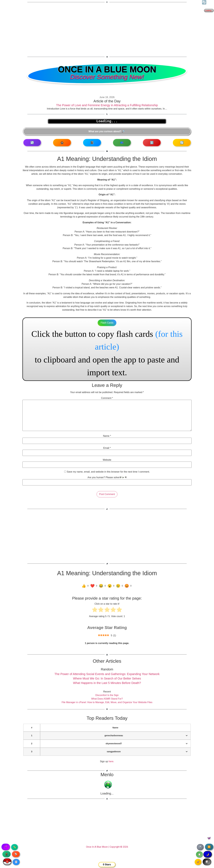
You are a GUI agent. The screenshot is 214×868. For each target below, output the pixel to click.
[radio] (95, 610)
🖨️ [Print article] (200, 847)
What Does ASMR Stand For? (107, 699)
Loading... (107, 793)
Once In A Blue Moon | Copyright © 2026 (107, 847)
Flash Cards (107, 323)
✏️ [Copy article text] (14, 847)
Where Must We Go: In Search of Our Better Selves (107, 678)
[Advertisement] (107, 28)
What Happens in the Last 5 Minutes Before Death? (107, 683)
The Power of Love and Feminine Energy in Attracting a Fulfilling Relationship (107, 105)
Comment (107, 398)
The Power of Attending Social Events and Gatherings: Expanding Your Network (107, 674)
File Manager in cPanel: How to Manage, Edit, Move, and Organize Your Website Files (107, 702)
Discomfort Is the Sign (107, 695)
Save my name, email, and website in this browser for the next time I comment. (108, 472)
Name (107, 436)
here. (111, 761)
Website (107, 460)
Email (107, 448)
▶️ (209, 847)
